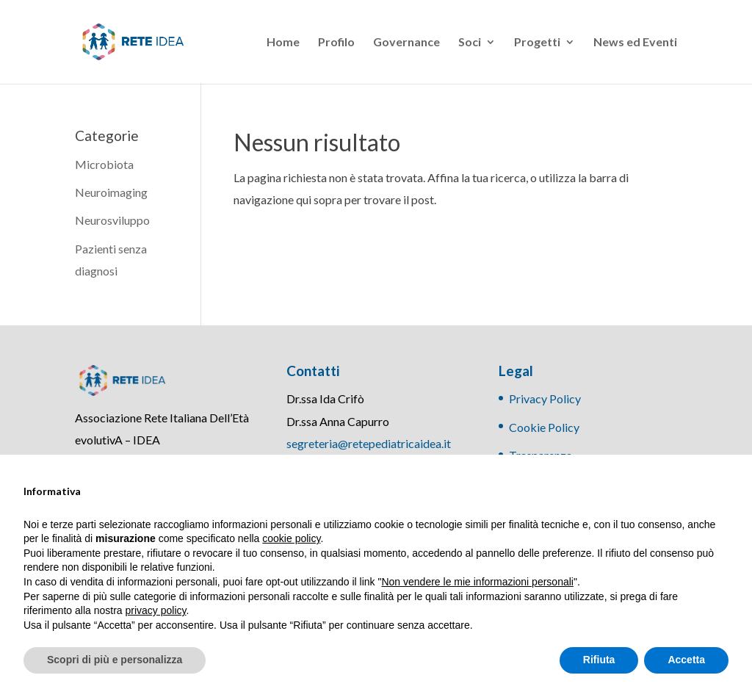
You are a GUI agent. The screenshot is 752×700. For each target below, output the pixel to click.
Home (283, 43)
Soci (470, 43)
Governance (406, 43)
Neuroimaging (111, 192)
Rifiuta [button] (599, 660)
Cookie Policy (544, 427)
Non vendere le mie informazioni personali (477, 582)
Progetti (537, 43)
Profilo (336, 43)
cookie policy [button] (291, 538)
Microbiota (104, 164)
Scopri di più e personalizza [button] (115, 660)
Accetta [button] (686, 660)
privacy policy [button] (156, 610)
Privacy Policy (545, 398)
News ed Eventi (635, 43)
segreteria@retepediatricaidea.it (369, 443)
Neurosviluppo (112, 220)
